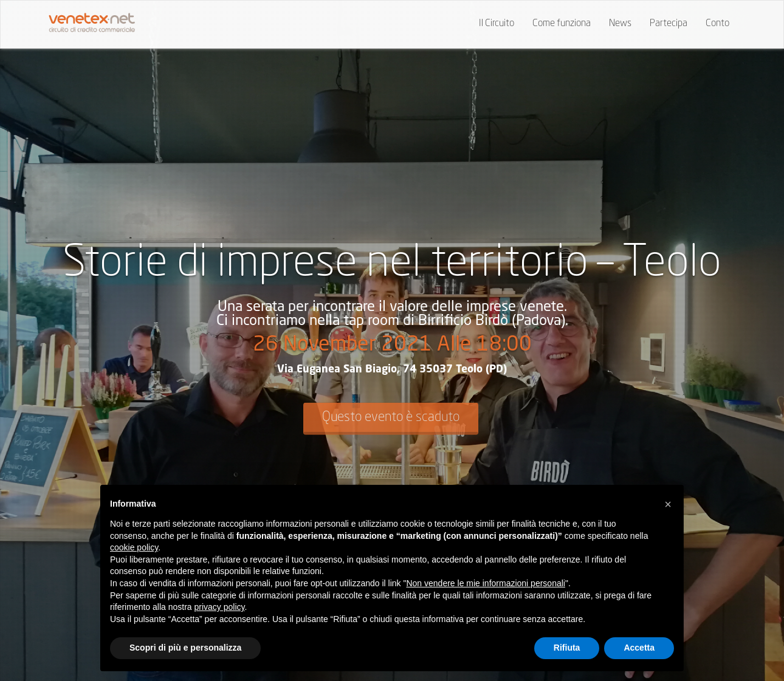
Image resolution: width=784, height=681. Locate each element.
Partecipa (669, 24)
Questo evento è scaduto (391, 417)
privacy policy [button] (220, 607)
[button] (668, 504)
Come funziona (562, 24)
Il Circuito (497, 24)
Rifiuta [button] (567, 648)
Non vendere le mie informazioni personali (485, 583)
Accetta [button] (639, 648)
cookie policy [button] (134, 547)
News (620, 24)
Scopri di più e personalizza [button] (185, 648)
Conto (717, 24)
